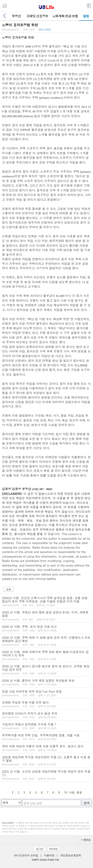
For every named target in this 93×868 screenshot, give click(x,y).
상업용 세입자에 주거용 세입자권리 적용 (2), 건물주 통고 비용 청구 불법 (46, 760)
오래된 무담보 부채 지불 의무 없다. (46, 704)
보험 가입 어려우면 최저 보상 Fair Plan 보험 (46, 693)
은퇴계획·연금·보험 (65, 16)
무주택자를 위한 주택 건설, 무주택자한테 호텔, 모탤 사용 (46, 737)
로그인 (40, 849)
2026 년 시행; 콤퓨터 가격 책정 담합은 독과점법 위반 (46, 682)
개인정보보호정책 (71, 855)
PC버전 (53, 849)
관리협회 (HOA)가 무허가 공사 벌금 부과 (46, 715)
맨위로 (86, 840)
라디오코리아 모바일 (26, 855)
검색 (87, 803)
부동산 (16, 16)
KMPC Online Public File (46, 860)
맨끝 (79, 792)
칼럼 (86, 16)
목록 (9, 590)
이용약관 (49, 855)
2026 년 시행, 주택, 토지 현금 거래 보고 (46, 628)
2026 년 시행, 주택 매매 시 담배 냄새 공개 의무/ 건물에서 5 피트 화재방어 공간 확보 (46, 641)
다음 (72, 792)
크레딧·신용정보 (37, 16)
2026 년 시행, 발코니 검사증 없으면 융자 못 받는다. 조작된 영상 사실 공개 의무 (46, 670)
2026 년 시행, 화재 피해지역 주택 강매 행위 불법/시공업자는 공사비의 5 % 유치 (46, 655)
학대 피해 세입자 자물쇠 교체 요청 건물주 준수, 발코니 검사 (46, 748)
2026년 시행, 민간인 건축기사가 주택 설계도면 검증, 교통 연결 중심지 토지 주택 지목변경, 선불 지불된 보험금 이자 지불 (46, 601)
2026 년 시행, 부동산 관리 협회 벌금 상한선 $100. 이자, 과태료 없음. (46, 616)
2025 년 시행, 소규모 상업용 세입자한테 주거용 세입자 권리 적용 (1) (46, 775)
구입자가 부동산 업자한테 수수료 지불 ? (46, 726)
